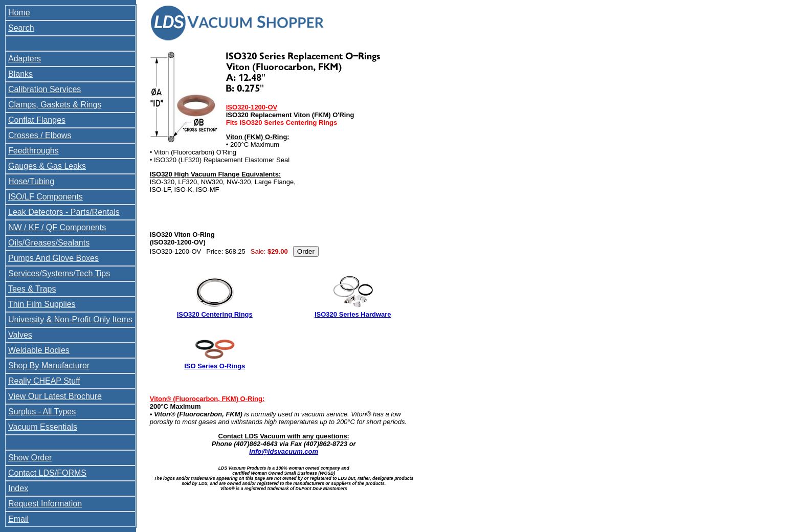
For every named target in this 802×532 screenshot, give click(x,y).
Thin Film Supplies (42, 304)
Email (18, 519)
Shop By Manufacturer (49, 365)
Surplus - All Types (42, 412)
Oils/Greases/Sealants (49, 243)
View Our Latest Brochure (55, 396)
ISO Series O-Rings (215, 366)
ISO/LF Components (46, 197)
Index (18, 488)
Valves (20, 335)
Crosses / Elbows (40, 135)
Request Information (45, 504)
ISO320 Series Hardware (353, 314)
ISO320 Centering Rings (215, 314)
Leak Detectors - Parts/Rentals (64, 212)
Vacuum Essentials (43, 427)
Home (19, 13)
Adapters (25, 59)
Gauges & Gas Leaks (47, 166)
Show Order (30, 458)
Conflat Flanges (37, 120)
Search (21, 28)
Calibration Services (44, 89)
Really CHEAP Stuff (44, 381)
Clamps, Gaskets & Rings (55, 105)
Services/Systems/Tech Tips (59, 273)
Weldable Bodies (39, 350)
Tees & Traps (32, 289)
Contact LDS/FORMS (47, 473)
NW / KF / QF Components (57, 227)
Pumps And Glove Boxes (53, 258)
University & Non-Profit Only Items (70, 319)
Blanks (20, 74)
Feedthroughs (34, 151)
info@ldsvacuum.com (284, 451)
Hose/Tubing (31, 181)
